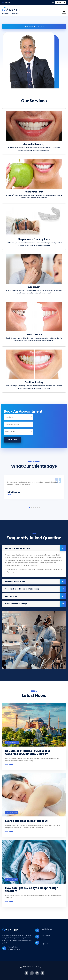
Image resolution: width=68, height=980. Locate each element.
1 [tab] (30, 508)
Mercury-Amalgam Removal (18, 548)
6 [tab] (39, 508)
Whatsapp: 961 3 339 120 (34, 26)
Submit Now (12, 440)
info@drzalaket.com (47, 944)
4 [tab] (35, 508)
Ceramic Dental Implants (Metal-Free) (22, 589)
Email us (7, 3)
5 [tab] (37, 508)
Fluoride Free (11, 596)
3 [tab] (33, 508)
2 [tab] (31, 508)
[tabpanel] (34, 487)
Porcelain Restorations (15, 582)
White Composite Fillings (16, 604)
